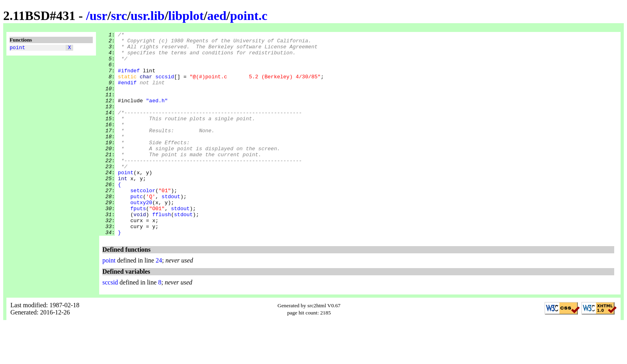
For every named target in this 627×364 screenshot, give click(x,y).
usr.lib (148, 16)
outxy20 (141, 237)
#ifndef (129, 79)
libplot (186, 16)
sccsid (165, 86)
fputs (138, 244)
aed (217, 16)
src (119, 16)
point (17, 48)
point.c (249, 16)
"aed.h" (157, 115)
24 (159, 301)
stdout (171, 230)
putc (137, 230)
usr (98, 16)
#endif (127, 93)
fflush (162, 251)
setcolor (143, 223)
